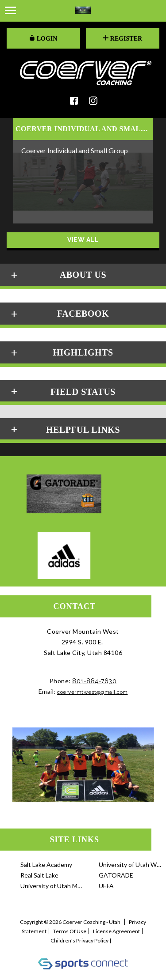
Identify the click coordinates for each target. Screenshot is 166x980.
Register (123, 38)
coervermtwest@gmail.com (93, 692)
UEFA (106, 886)
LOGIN (43, 38)
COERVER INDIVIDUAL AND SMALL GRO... (83, 129)
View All (83, 240)
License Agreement (116, 931)
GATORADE (116, 875)
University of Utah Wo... (130, 865)
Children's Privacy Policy (79, 940)
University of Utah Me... (52, 886)
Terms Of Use (70, 931)
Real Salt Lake (39, 875)
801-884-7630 (94, 681)
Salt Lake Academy (46, 865)
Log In (83, 949)
